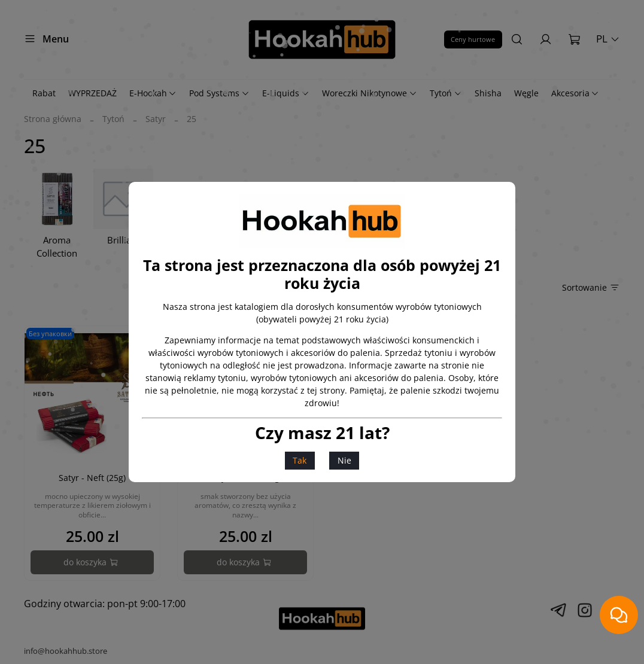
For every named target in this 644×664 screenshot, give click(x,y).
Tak (300, 460)
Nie (344, 460)
